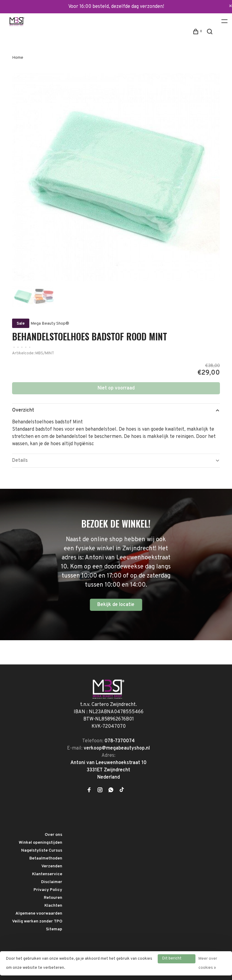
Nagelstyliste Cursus (42, 851)
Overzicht (23, 410)
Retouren (53, 898)
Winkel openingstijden (40, 843)
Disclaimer (52, 882)
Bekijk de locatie (116, 605)
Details (20, 461)
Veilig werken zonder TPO (37, 921)
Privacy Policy (48, 890)
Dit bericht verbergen (172, 960)
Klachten (53, 906)
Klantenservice (47, 874)
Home (18, 58)
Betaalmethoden (46, 858)
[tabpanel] (116, 177)
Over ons (53, 835)
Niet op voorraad (116, 388)
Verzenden (52, 866)
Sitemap (54, 929)
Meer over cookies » (208, 963)
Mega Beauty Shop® (50, 324)
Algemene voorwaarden (39, 914)
